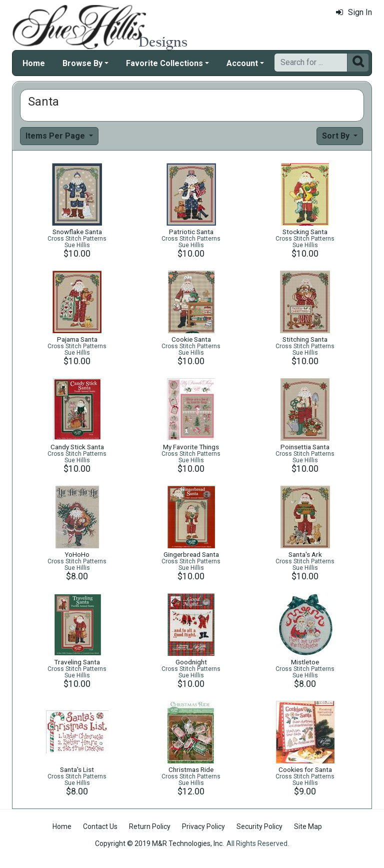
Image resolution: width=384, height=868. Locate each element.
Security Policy (259, 826)
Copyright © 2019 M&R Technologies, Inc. (159, 843)
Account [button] (242, 63)
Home (34, 63)
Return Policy (150, 826)
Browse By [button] (82, 63)
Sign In (354, 12)
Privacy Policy (203, 826)
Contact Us (100, 826)
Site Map (308, 826)
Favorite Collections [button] (164, 63)
